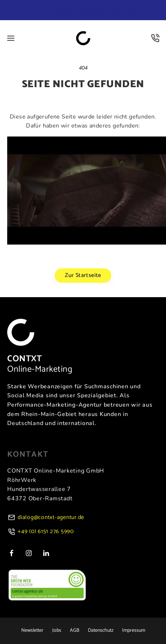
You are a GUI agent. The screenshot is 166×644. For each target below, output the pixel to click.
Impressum (134, 631)
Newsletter (32, 631)
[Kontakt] (155, 38)
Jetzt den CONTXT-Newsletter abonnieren (83, 10)
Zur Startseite (83, 275)
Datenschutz (101, 631)
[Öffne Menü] (11, 38)
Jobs (57, 631)
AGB (75, 631)
